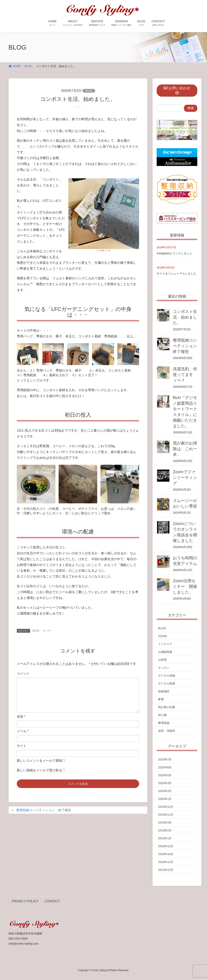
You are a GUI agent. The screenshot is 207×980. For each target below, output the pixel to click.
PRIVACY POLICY (25, 901)
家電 (161, 699)
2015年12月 (166, 870)
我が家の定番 (167, 707)
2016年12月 (166, 862)
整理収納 (164, 723)
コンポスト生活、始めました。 (185, 317)
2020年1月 (165, 799)
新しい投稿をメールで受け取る (39, 770)
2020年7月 (165, 759)
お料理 (162, 660)
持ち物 (162, 715)
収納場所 (164, 691)
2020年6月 (165, 767)
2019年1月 (165, 838)
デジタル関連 (167, 683)
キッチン (47, 631)
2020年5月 (165, 775)
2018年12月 (166, 846)
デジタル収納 (167, 676)
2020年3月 (165, 791)
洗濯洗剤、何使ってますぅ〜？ (185, 375)
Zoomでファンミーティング (185, 477)
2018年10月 (166, 854)
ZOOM (162, 636)
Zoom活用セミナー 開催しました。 (185, 586)
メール (23, 731)
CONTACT (52, 901)
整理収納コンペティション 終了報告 (44, 810)
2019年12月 (166, 807)
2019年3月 (165, 823)
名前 (21, 717)
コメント (23, 673)
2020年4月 (165, 783)
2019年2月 (165, 830)
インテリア (165, 644)
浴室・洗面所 (167, 731)
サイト (22, 746)
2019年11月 (166, 815)
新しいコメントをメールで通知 (39, 761)
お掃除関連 (165, 652)
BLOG (89, 91)
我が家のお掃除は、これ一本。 (185, 449)
